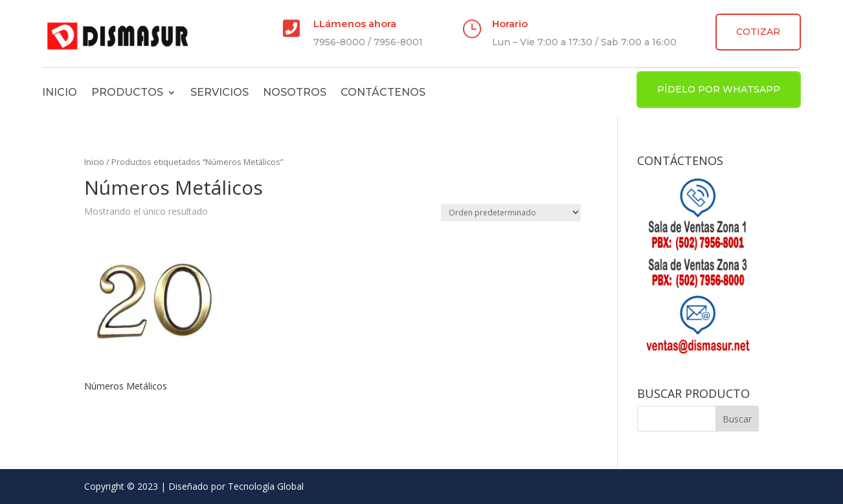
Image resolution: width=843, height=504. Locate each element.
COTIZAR (758, 32)
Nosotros (295, 92)
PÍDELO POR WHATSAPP (719, 89)
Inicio (60, 92)
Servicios (219, 92)
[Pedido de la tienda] (511, 213)
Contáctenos (383, 92)
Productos (127, 92)
